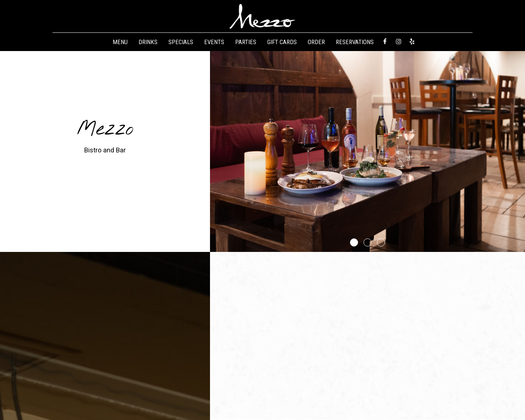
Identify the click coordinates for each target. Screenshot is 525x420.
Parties (246, 42)
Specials (181, 42)
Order (316, 42)
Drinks (148, 42)
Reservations (355, 42)
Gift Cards (282, 42)
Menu (120, 42)
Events (214, 42)
